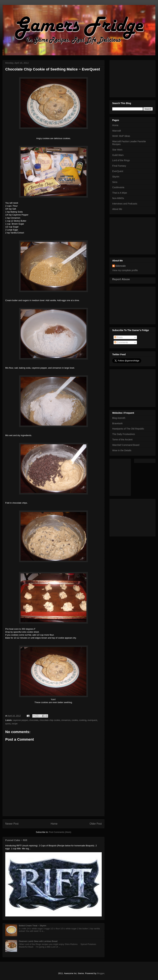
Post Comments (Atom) (60, 832)
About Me (117, 209)
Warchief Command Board (126, 445)
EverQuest (118, 171)
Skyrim (116, 177)
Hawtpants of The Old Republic (128, 429)
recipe (15, 724)
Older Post (96, 824)
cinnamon (66, 720)
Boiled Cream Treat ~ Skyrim (33, 926)
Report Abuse (121, 279)
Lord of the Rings (121, 160)
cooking (83, 720)
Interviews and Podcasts (125, 204)
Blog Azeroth (119, 418)
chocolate (34, 720)
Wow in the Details (122, 450)
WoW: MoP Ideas (121, 136)
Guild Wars (118, 155)
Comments (121, 342)
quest (8, 724)
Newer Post (12, 824)
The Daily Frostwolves (124, 434)
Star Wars (117, 150)
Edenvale (121, 266)
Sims (115, 182)
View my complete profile (125, 270)
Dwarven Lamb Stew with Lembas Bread (38, 941)
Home (54, 824)
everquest (92, 720)
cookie (75, 720)
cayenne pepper (20, 720)
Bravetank (117, 423)
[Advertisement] (132, 78)
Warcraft (117, 131)
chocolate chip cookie (50, 720)
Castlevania (118, 187)
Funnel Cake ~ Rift (16, 840)
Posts (118, 337)
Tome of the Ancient (122, 440)
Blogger (101, 973)
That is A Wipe (120, 193)
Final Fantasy (119, 166)
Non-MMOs (118, 198)
